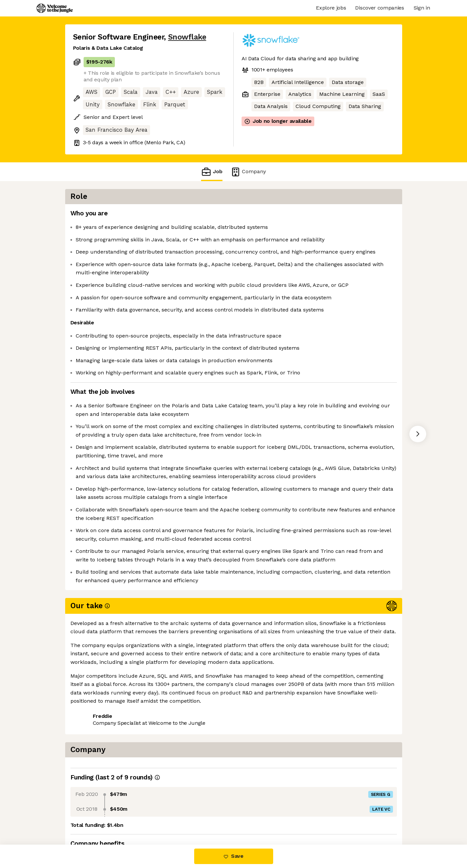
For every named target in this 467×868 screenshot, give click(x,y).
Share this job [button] (91, 817)
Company (248, 172)
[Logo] (55, 8)
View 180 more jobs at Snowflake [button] (161, 817)
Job (212, 172)
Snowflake (187, 37)
